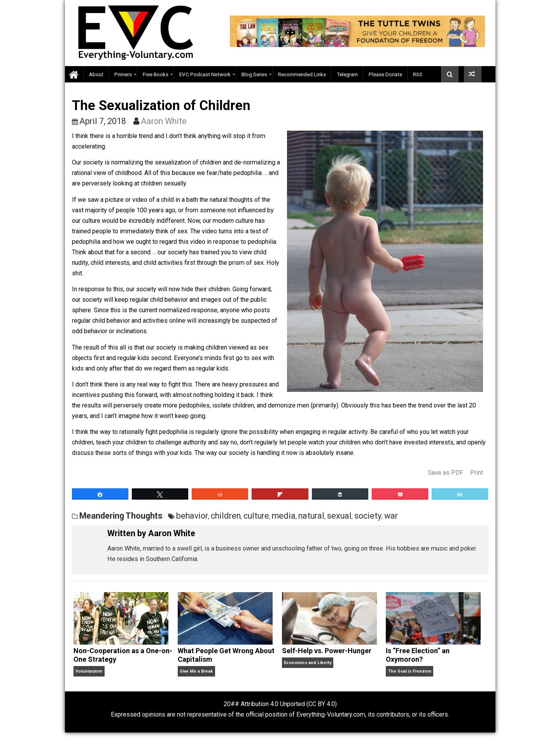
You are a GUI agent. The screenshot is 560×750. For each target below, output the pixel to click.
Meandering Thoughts (121, 516)
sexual (339, 516)
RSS (418, 74)
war (391, 516)
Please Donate (385, 74)
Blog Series (254, 74)
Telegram (347, 74)
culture (256, 516)
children (226, 516)
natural (311, 516)
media (284, 516)
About (96, 74)
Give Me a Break (196, 671)
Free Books (156, 74)
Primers (123, 74)
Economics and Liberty (308, 663)
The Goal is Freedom (410, 671)
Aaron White (164, 121)
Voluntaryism (89, 671)
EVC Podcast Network (205, 74)
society (368, 516)
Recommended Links (302, 74)
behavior (192, 516)
